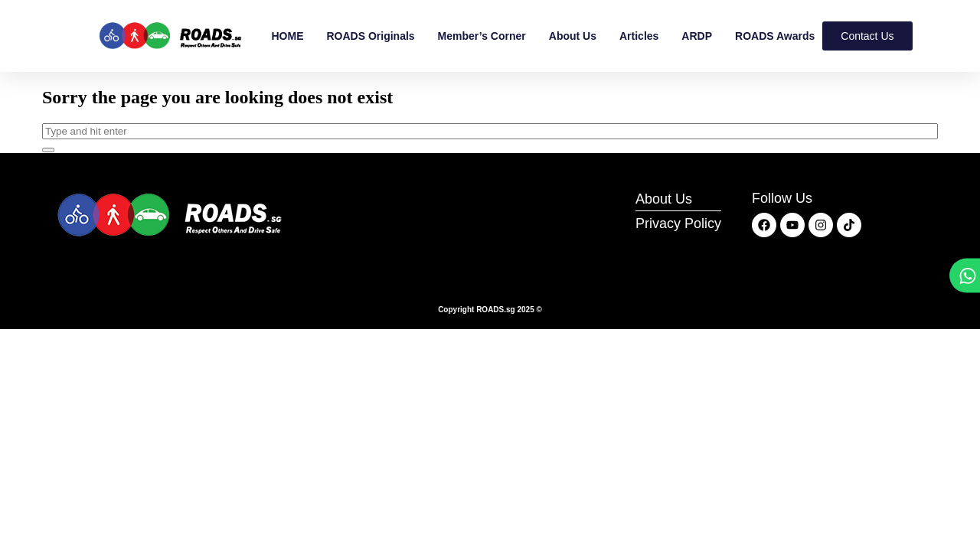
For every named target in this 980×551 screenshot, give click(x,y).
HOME (287, 36)
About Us (573, 36)
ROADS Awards (775, 36)
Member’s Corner (482, 36)
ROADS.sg (496, 310)
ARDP (697, 36)
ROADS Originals (370, 36)
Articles (639, 36)
